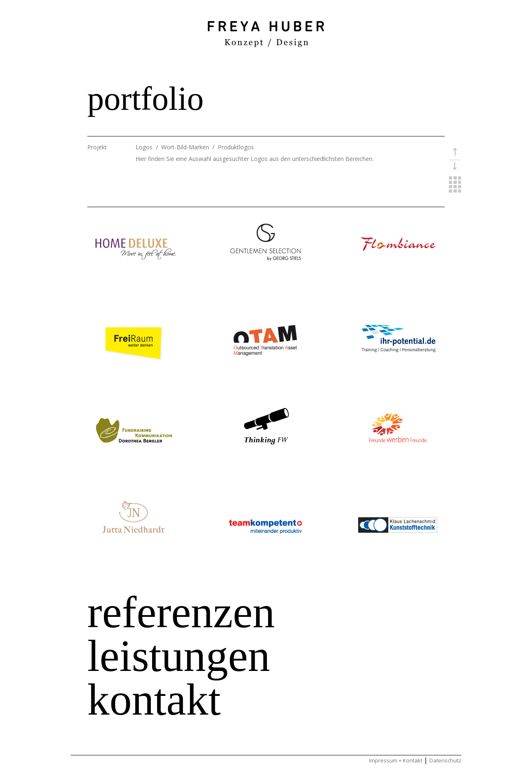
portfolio (145, 99)
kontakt (154, 700)
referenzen (181, 612)
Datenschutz (445, 760)
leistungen (179, 656)
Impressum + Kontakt (396, 760)
